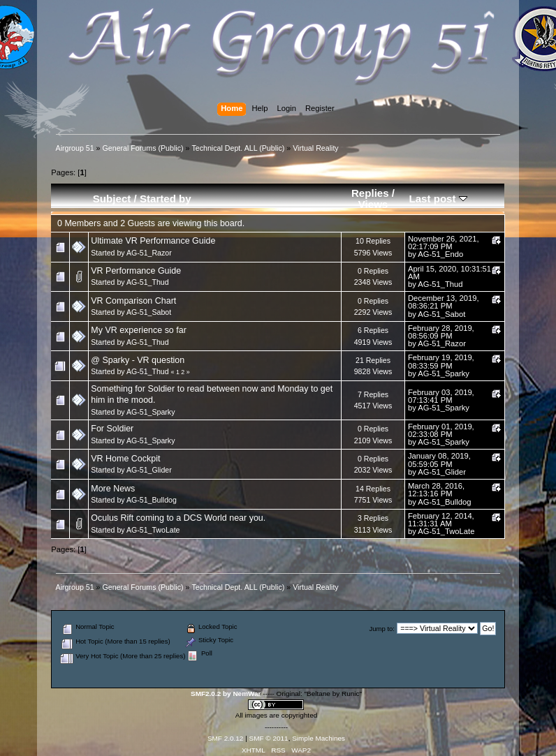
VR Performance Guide (136, 271)
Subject (112, 199)
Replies (370, 193)
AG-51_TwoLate (153, 530)
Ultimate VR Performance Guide (153, 241)
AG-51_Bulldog (152, 500)
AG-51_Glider (149, 470)
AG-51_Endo (440, 254)
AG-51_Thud (148, 282)
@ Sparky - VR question (138, 360)
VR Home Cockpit (125, 459)
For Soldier (112, 429)
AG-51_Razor (149, 253)
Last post (438, 199)
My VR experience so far (139, 330)
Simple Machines (319, 738)
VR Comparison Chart (133, 301)
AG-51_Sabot (149, 312)
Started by (166, 199)
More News (113, 489)
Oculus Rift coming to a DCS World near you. (178, 518)
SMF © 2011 (269, 738)
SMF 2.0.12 (226, 738)
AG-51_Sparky (444, 373)
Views (373, 204)
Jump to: (382, 629)
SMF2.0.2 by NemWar (226, 694)
